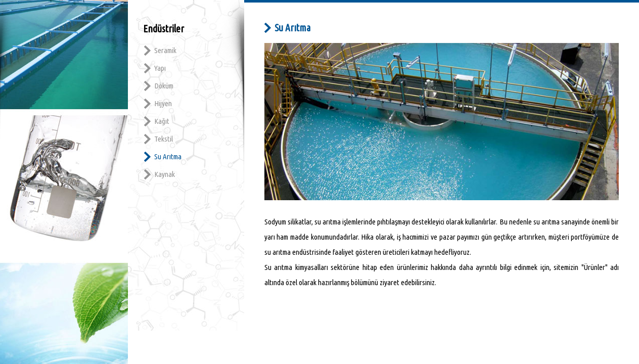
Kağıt (162, 121)
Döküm (164, 86)
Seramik (165, 50)
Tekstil (164, 139)
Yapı (160, 68)
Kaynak (165, 174)
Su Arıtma (168, 156)
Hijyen (163, 103)
